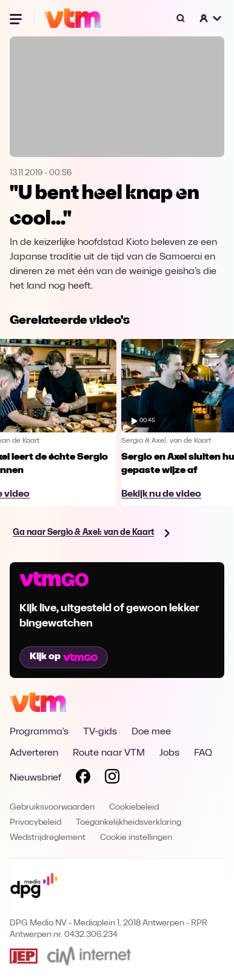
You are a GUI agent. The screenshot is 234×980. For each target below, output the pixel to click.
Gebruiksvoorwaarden (52, 807)
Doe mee (151, 732)
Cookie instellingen (136, 838)
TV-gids (100, 732)
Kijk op (64, 657)
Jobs (169, 753)
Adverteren (34, 753)
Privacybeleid (35, 823)
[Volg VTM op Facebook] (83, 779)
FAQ (203, 753)
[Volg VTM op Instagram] (112, 779)
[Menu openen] (17, 18)
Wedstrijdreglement (48, 838)
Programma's (39, 732)
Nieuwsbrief (35, 778)
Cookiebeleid (134, 807)
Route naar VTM (109, 753)
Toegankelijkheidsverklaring (129, 823)
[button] (211, 18)
